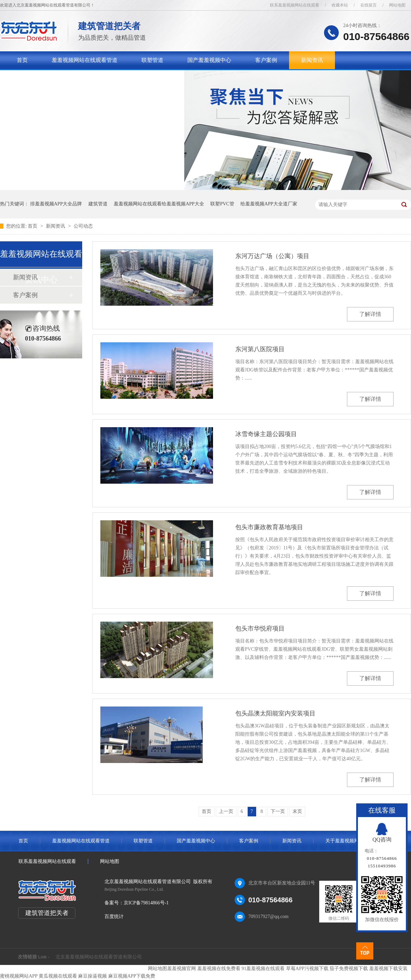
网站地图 (397, 5)
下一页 (278, 811)
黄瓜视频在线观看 (58, 976)
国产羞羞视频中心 (209, 60)
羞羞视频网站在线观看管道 (85, 60)
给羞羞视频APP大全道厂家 (269, 204)
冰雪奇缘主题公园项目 (266, 434)
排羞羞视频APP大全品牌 (56, 204)
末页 (297, 811)
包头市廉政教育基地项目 (269, 527)
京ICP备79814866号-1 (146, 903)
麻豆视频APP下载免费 (132, 976)
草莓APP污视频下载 (307, 969)
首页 (22, 60)
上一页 (226, 811)
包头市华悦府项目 (260, 628)
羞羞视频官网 (182, 969)
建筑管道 (98, 204)
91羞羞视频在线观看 (263, 969)
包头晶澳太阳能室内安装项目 (275, 713)
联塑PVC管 (222, 204)
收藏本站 (340, 5)
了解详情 (370, 314)
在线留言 (369, 5)
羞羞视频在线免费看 (219, 969)
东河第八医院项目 (260, 349)
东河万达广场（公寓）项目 (272, 256)
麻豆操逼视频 (92, 976)
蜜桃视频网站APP (19, 976)
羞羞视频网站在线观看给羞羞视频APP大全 (159, 204)
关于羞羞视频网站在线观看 (50, 78)
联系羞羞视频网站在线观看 (295, 5)
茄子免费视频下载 (349, 969)
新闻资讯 (312, 60)
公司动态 (83, 226)
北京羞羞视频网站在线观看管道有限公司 (99, 957)
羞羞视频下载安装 (388, 969)
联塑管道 (152, 60)
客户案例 (266, 60)
